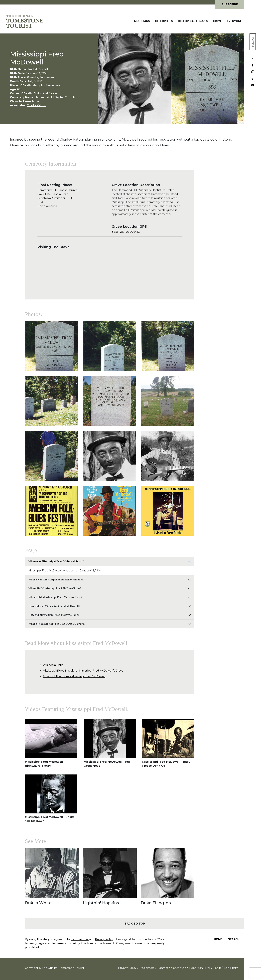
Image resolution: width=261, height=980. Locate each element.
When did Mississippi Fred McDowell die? (55, 588)
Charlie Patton (36, 105)
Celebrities (164, 21)
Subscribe (230, 4)
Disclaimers (147, 968)
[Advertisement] (219, 235)
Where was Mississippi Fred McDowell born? (57, 580)
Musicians (142, 21)
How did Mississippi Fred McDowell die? (54, 615)
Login (217, 968)
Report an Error (200, 968)
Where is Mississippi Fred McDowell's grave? (57, 624)
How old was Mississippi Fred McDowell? (54, 606)
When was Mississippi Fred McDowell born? (56, 561)
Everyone (234, 21)
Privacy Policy (104, 939)
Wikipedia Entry (53, 665)
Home (218, 939)
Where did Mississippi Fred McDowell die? (55, 597)
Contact (163, 968)
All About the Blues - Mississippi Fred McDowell (74, 676)
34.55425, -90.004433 (126, 232)
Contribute (179, 968)
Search (234, 939)
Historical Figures (193, 21)
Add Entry (231, 968)
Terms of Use (80, 939)
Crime (217, 21)
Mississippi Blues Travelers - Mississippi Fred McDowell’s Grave (83, 671)
